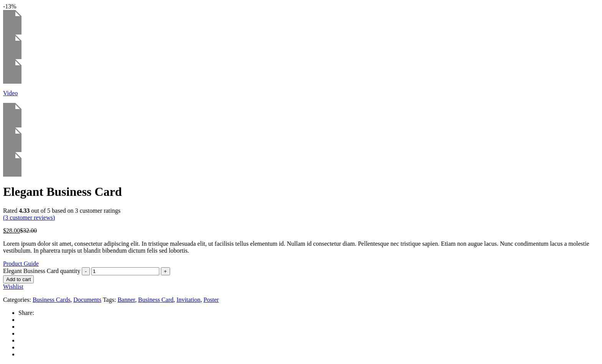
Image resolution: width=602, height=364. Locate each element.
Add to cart (18, 279)
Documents (87, 300)
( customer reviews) (29, 218)
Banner (126, 300)
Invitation (189, 300)
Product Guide (21, 264)
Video (10, 93)
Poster (211, 300)
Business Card (156, 300)
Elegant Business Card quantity (42, 271)
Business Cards (51, 300)
